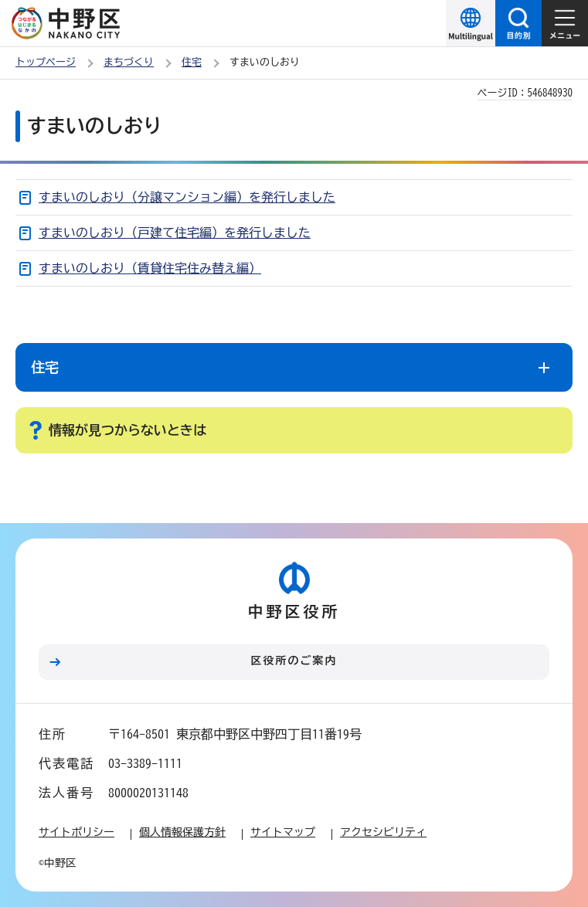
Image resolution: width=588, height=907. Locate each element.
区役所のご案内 (294, 661)
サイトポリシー (76, 832)
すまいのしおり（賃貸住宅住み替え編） (150, 268)
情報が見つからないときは (127, 430)
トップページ (46, 62)
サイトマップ (283, 832)
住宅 (192, 62)
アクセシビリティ (383, 832)
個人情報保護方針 (182, 832)
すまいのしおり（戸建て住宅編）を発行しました (175, 233)
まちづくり (129, 62)
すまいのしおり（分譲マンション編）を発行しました (187, 197)
